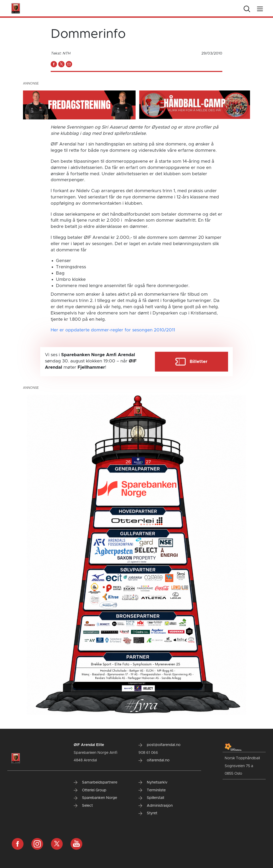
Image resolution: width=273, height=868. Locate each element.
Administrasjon (156, 806)
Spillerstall (151, 798)
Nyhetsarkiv (153, 782)
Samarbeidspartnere (95, 782)
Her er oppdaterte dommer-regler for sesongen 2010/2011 (114, 330)
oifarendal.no (154, 760)
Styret (148, 813)
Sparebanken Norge (95, 798)
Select (83, 806)
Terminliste (152, 790)
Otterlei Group (90, 790)
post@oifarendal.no (159, 745)
